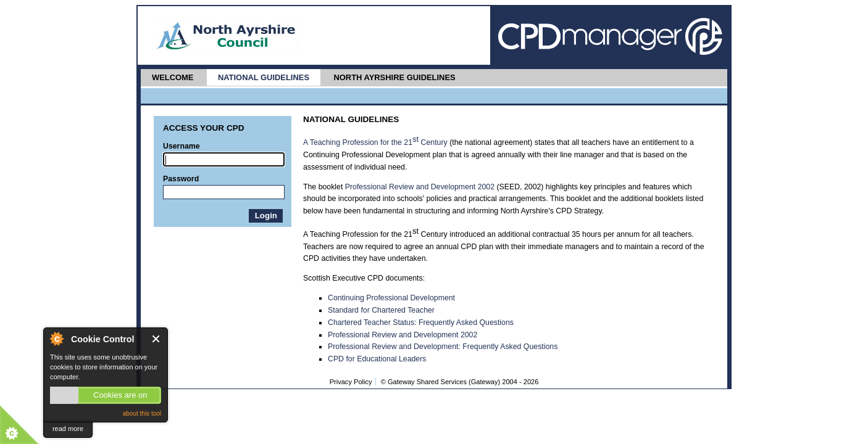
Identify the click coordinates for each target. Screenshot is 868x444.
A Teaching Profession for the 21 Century (375, 142)
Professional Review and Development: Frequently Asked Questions (443, 347)
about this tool (142, 413)
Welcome (173, 77)
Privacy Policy (351, 382)
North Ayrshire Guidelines (394, 77)
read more (68, 429)
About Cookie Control (56, 339)
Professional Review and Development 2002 (420, 187)
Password (181, 179)
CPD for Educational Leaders (377, 359)
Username (182, 146)
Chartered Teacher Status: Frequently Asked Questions (421, 323)
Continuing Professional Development (391, 298)
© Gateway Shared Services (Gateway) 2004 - (460, 382)
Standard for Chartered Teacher (381, 310)
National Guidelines (264, 77)
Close (156, 339)
